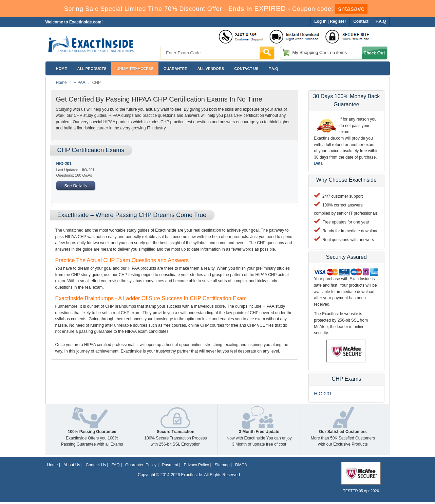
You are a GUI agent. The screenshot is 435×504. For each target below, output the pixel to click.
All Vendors (211, 69)
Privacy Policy (196, 465)
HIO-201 (64, 164)
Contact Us (96, 465)
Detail (319, 163)
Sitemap (222, 465)
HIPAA (80, 83)
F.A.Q (273, 69)
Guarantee (175, 69)
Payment (170, 465)
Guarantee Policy (141, 465)
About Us (72, 465)
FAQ (116, 465)
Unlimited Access (135, 69)
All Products (92, 69)
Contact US (246, 69)
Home (62, 69)
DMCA (241, 465)
